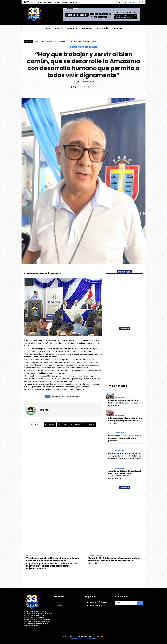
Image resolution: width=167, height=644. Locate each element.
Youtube (102, 605)
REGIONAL (93, 47)
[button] (143, 2)
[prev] (138, 41)
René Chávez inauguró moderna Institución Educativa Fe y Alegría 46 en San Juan (66, 41)
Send (140, 603)
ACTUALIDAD (83, 47)
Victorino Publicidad (90, 638)
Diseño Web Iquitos (77, 638)
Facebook (93, 602)
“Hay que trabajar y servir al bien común (66, 397)
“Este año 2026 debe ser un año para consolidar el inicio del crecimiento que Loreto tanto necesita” (114, 561)
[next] (142, 41)
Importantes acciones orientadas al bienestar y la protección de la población (125, 438)
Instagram (105, 602)
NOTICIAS (74, 47)
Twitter (92, 605)
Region (78, 82)
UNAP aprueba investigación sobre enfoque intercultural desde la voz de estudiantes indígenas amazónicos (125, 456)
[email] (126, 603)
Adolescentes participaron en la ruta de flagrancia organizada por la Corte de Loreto (125, 421)
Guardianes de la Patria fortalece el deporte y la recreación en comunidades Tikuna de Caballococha (125, 475)
